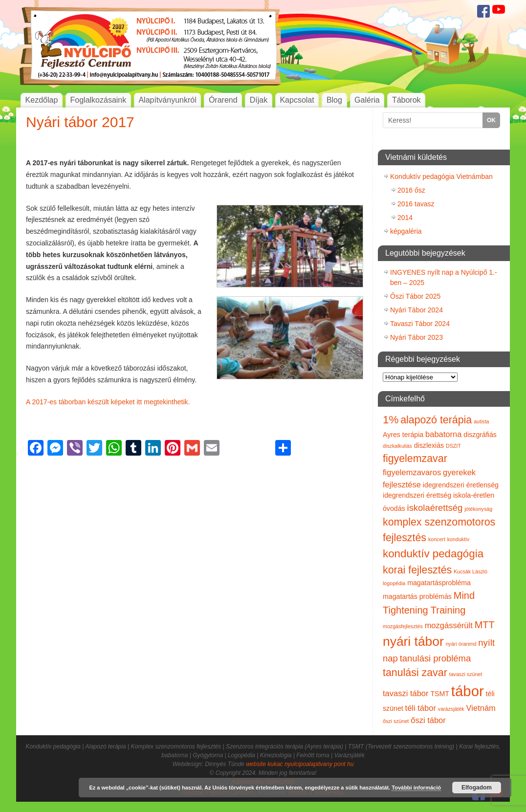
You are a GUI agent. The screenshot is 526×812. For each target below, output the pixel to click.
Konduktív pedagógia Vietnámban (441, 176)
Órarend (223, 100)
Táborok (406, 100)
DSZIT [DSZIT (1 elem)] (453, 446)
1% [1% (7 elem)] (391, 420)
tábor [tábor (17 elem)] (468, 691)
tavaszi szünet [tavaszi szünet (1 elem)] (466, 674)
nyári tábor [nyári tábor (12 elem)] (413, 641)
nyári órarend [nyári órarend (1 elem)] (461, 644)
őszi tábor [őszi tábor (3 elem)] (428, 720)
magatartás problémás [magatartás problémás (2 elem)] (417, 596)
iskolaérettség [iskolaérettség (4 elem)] (435, 508)
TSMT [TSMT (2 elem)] (440, 694)
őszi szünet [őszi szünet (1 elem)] (396, 721)
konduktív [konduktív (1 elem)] (459, 539)
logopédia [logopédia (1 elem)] (394, 583)
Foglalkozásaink (99, 100)
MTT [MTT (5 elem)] (485, 625)
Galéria (367, 100)
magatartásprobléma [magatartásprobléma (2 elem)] (439, 583)
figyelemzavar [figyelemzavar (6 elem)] (415, 459)
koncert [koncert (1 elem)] (437, 539)
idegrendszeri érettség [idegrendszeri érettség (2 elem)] (417, 495)
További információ (416, 788)
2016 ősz (411, 190)
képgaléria (406, 231)
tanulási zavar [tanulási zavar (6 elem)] (415, 673)
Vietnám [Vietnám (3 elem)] (481, 708)
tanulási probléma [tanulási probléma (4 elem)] (436, 658)
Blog (334, 100)
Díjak (259, 100)
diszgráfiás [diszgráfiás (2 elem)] (480, 435)
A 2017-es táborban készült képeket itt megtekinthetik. (108, 402)
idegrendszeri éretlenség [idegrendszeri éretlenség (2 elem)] (461, 485)
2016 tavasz (416, 204)
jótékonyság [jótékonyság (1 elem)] (478, 509)
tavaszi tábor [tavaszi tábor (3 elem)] (406, 693)
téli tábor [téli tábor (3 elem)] (421, 708)
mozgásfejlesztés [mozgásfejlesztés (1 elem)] (403, 626)
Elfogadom (477, 788)
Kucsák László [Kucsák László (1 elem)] (471, 571)
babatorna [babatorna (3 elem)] (443, 434)
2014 (405, 218)
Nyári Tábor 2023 (416, 337)
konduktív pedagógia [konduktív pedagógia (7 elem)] (433, 554)
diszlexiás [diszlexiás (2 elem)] (429, 445)
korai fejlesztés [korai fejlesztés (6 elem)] (417, 570)
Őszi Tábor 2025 (415, 296)
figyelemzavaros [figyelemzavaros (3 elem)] (412, 472)
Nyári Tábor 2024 (416, 310)
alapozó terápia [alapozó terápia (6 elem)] (436, 420)
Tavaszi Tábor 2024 (420, 324)
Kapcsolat (297, 100)
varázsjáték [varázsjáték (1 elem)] (451, 709)
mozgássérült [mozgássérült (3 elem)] (449, 625)
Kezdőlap (42, 100)
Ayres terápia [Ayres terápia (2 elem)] (403, 435)
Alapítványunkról (167, 100)
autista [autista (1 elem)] (481, 421)
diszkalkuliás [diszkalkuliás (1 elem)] (397, 446)
